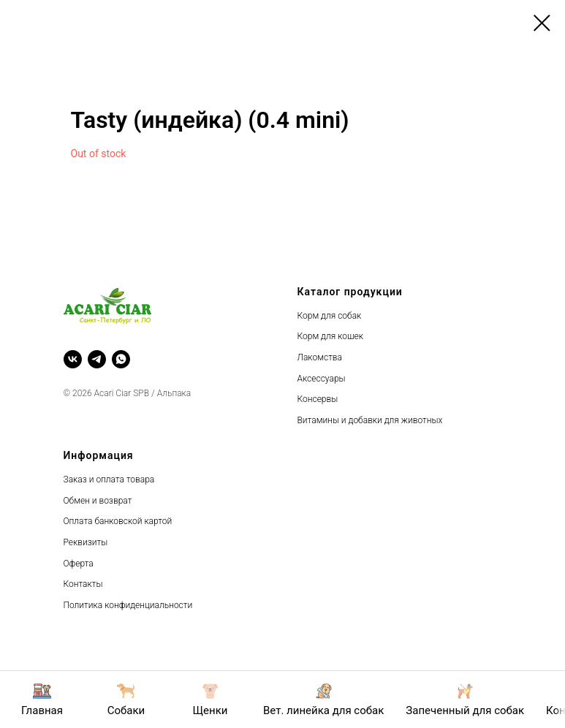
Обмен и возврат (98, 501)
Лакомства (320, 357)
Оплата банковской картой (118, 521)
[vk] (73, 359)
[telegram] (97, 359)
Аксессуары (322, 379)
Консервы (318, 399)
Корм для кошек (330, 336)
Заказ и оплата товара (109, 479)
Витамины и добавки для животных (370, 420)
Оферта (79, 564)
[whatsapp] (121, 359)
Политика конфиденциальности (128, 605)
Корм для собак (330, 316)
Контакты (83, 584)
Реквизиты (86, 542)
